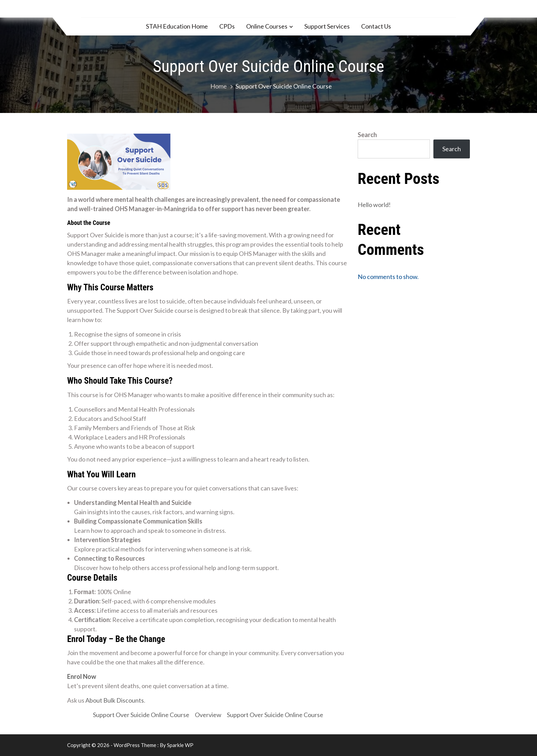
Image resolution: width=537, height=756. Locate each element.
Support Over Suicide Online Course (141, 715)
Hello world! (374, 205)
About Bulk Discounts (115, 700)
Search (367, 135)
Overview (208, 715)
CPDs (227, 26)
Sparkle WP (180, 745)
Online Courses (267, 26)
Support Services (327, 26)
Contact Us (376, 26)
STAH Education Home (177, 26)
